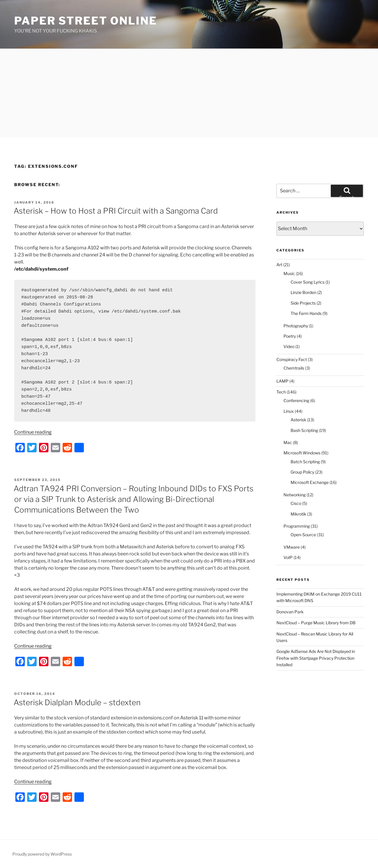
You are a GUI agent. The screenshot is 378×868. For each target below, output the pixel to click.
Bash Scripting (304, 430)
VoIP (288, 557)
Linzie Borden (303, 292)
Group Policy (302, 472)
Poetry (290, 336)
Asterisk (298, 420)
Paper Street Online (86, 21)
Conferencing (296, 400)
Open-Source (303, 535)
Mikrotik (298, 514)
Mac (288, 442)
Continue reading (33, 432)
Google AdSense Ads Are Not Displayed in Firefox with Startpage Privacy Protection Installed (316, 658)
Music (289, 273)
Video (289, 346)
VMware (292, 547)
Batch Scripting (305, 462)
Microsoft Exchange (310, 482)
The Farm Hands (306, 313)
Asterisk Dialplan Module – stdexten (77, 702)
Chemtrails (294, 368)
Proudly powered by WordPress (42, 854)
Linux (289, 411)
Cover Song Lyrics (308, 282)
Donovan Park (290, 612)
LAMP (282, 381)
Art (279, 265)
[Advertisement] (189, 93)
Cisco (296, 503)
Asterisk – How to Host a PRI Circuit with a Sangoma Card (116, 211)
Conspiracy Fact (292, 359)
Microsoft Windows (302, 453)
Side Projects (303, 303)
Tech (281, 392)
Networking (295, 495)
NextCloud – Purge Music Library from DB (316, 623)
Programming (297, 526)
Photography (296, 326)
